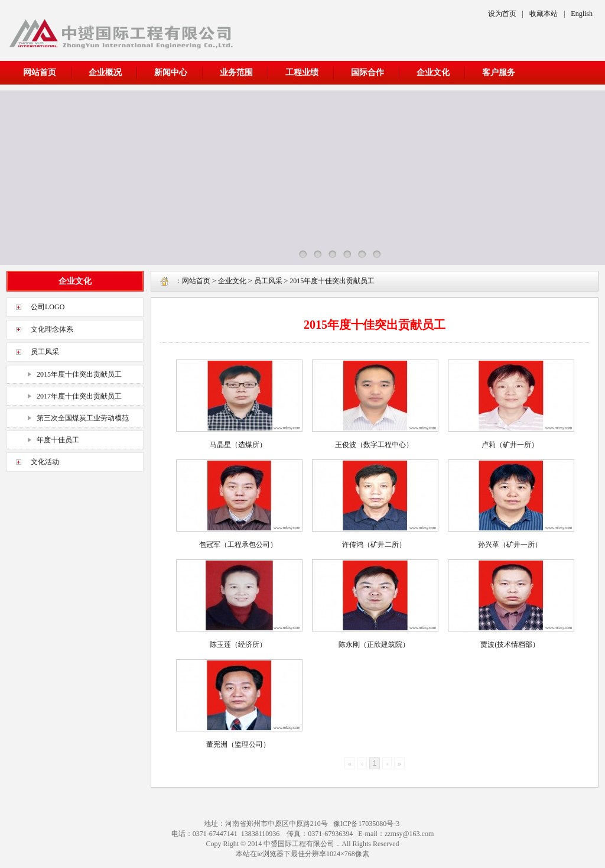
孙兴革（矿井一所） (510, 545)
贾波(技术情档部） (510, 644)
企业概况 (105, 72)
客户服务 (499, 72)
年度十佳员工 (58, 440)
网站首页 (40, 72)
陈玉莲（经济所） (238, 644)
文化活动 (45, 462)
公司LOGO (48, 307)
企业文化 (433, 72)
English (582, 14)
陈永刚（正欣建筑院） (374, 644)
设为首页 (502, 14)
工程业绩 (302, 72)
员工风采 (45, 352)
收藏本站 (544, 14)
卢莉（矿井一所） (510, 445)
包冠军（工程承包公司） (238, 545)
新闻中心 (171, 72)
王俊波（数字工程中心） (374, 445)
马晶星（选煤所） (238, 445)
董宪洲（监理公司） (238, 744)
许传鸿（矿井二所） (374, 545)
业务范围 (236, 72)
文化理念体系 (52, 329)
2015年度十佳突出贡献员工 (79, 374)
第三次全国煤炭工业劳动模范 (83, 418)
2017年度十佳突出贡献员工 (79, 396)
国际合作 (367, 72)
